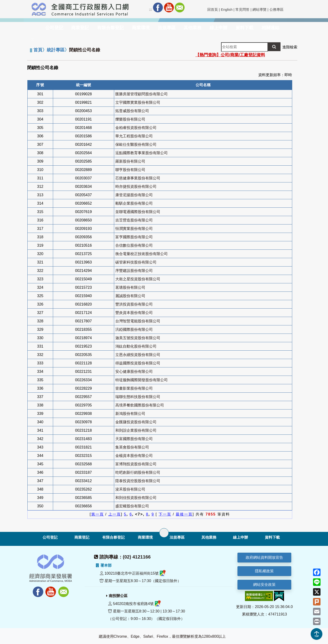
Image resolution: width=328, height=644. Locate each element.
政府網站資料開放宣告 (264, 557)
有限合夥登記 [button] (110, 28)
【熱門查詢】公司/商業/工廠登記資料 (230, 55)
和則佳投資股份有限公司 (136, 498)
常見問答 (242, 9)
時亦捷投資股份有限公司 (136, 187)
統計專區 (56, 50)
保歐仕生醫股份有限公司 (136, 144)
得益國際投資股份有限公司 (138, 363)
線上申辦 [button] (219, 28)
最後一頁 (184, 514)
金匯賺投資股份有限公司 (136, 422)
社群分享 (201, 7)
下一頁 (165, 514)
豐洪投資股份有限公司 (134, 304)
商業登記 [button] (80, 28)
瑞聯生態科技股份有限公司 (138, 397)
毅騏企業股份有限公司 (134, 203)
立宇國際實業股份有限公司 (138, 102)
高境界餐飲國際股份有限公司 (140, 405)
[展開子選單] (164, 533)
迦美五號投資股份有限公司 (138, 338)
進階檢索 (290, 47)
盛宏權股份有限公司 (132, 506)
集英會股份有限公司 (132, 447)
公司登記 (50, 537)
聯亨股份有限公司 (130, 170)
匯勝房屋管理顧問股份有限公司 (142, 94)
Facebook (158, 7)
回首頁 (213, 9)
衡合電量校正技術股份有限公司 (142, 254)
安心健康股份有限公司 (134, 372)
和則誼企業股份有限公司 (136, 430)
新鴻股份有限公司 (130, 414)
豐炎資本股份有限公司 (134, 313)
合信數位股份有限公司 (134, 245)
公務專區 (277, 9)
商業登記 (82, 537)
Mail (180, 7)
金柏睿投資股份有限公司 (136, 128)
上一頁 (115, 514)
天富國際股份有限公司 (134, 439)
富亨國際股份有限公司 (134, 237)
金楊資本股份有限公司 (134, 456)
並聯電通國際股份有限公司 (138, 212)
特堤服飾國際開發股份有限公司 (142, 380)
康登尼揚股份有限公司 (134, 195)
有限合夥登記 (113, 537)
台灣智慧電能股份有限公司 (138, 321)
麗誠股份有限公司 (130, 296)
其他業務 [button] (193, 28)
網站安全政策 (264, 585)
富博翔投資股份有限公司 (136, 464)
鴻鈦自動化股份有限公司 (136, 346)
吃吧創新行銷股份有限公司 (138, 472)
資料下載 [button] (244, 28)
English (227, 9)
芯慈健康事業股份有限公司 (138, 178)
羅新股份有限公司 (130, 161)
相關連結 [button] (270, 28)
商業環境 (145, 537)
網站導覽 (259, 9)
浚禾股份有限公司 (130, 489)
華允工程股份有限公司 (134, 136)
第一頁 (98, 514)
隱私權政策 (264, 571)
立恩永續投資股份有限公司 (138, 355)
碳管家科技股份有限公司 (136, 262)
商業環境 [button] (141, 28)
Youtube (169, 7)
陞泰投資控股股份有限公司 (138, 481)
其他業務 (209, 537)
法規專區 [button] (167, 28)
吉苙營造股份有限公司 (134, 220)
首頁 (38, 50)
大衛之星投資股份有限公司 (138, 279)
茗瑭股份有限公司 (130, 287)
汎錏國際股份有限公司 (134, 329)
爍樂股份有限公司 (130, 119)
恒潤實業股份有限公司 (134, 229)
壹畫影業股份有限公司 (134, 388)
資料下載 (272, 537)
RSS (190, 7)
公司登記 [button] (54, 28)
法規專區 (177, 537)
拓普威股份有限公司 (132, 111)
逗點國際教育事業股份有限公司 (142, 153)
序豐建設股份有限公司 (134, 271)
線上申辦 (241, 537)
